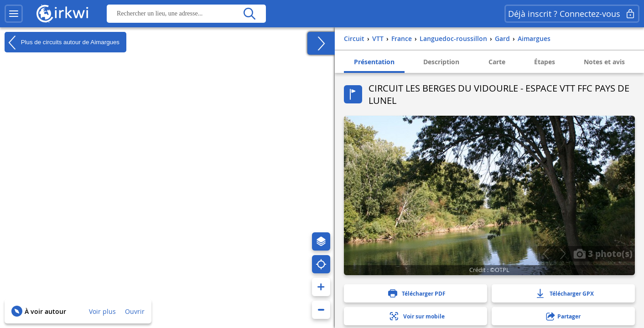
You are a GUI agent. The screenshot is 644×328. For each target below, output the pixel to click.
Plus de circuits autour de (62, 42)
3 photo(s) (603, 253)
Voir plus (102, 311)
